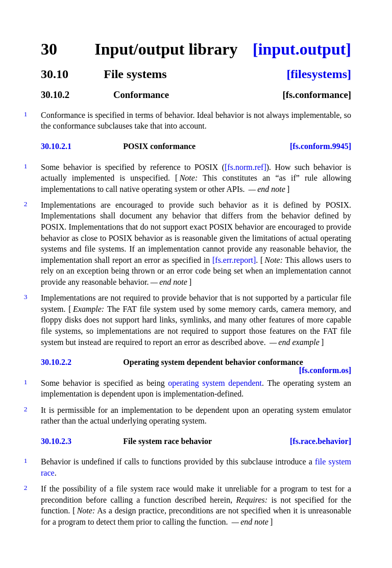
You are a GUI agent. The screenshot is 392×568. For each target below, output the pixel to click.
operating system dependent (215, 383)
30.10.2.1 (56, 146)
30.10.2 (55, 95)
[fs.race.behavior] (321, 441)
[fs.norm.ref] (246, 167)
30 (49, 49)
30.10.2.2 (56, 362)
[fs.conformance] (317, 95)
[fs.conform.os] (325, 371)
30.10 (55, 74)
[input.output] (302, 49)
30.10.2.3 (56, 441)
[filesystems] (319, 74)
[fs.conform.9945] (321, 146)
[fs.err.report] (234, 260)
